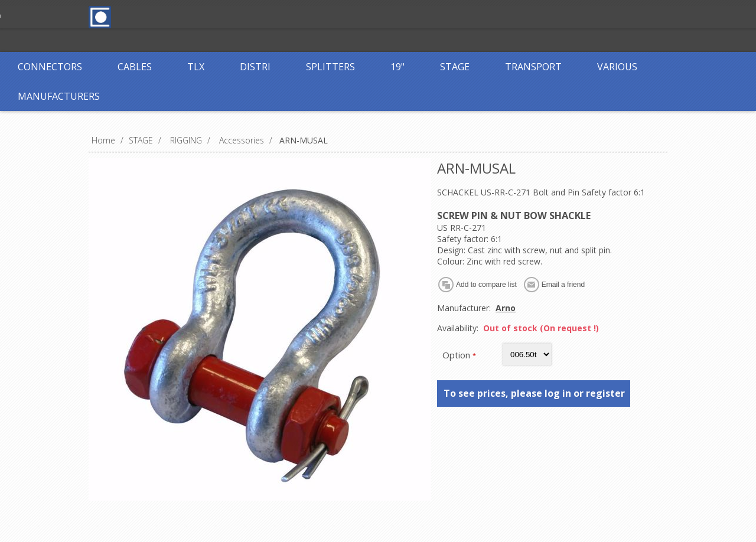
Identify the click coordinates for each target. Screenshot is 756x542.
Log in (354, 16)
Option (457, 355)
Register (305, 16)
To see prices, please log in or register (534, 393)
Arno (506, 308)
